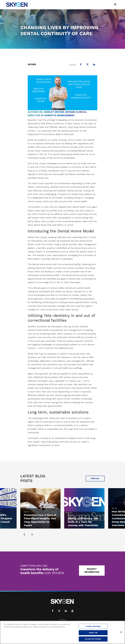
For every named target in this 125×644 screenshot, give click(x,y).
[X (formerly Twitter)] (87, 64)
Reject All (93, 633)
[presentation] (24, 534)
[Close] (121, 632)
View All (95, 478)
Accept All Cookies (93, 639)
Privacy (63, 620)
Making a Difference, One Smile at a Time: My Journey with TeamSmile (83, 522)
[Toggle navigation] (115, 5)
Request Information (92, 570)
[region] (62, 632)
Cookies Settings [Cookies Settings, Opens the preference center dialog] (93, 626)
